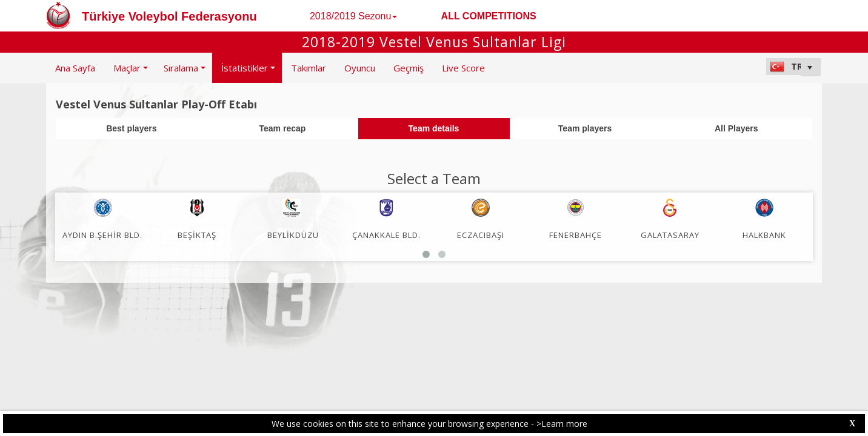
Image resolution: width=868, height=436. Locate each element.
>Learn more (562, 424)
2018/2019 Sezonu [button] (353, 16)
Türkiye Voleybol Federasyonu (169, 16)
